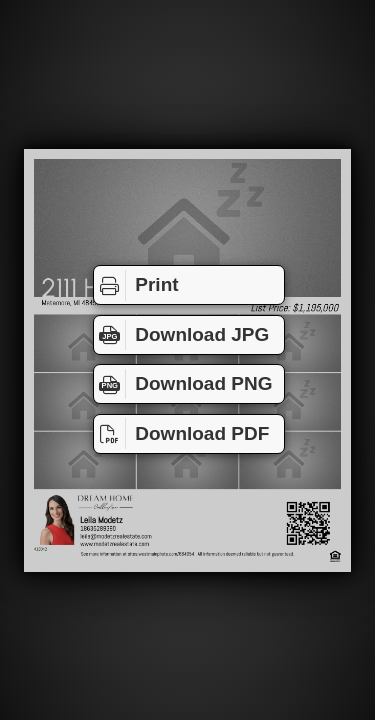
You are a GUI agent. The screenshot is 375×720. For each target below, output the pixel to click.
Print (136, 285)
